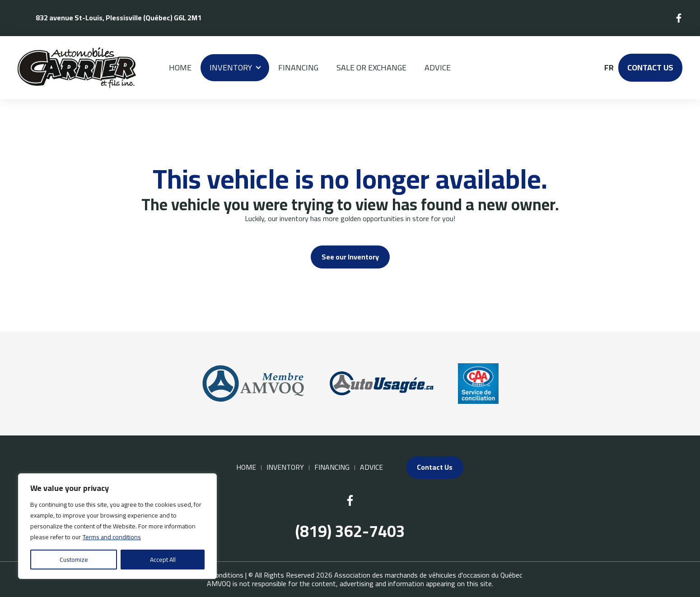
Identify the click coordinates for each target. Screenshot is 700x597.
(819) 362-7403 (350, 531)
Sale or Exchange (371, 67)
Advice (438, 67)
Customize (74, 560)
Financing (298, 67)
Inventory (231, 67)
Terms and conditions (112, 537)
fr (609, 68)
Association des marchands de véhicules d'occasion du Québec (428, 575)
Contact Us (650, 67)
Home (180, 67)
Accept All (163, 560)
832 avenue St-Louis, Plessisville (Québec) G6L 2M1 (119, 18)
